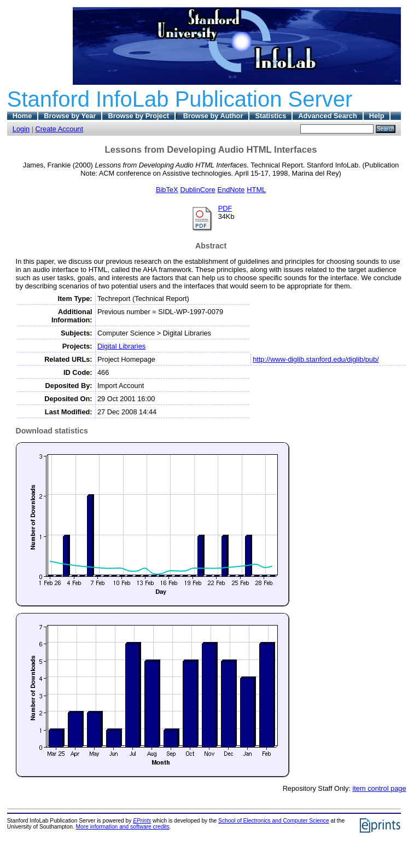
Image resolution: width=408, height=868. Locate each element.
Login (21, 129)
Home (22, 116)
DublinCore (198, 190)
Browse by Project (138, 116)
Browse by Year (70, 116)
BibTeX (167, 190)
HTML (256, 190)
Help (377, 116)
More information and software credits (123, 827)
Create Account (60, 129)
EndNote (231, 190)
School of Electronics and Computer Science (274, 821)
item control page (379, 788)
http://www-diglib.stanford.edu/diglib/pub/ (316, 359)
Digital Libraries (121, 346)
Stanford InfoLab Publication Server (180, 99)
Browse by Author (213, 116)
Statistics (270, 116)
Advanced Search (327, 116)
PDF (225, 208)
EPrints (142, 821)
